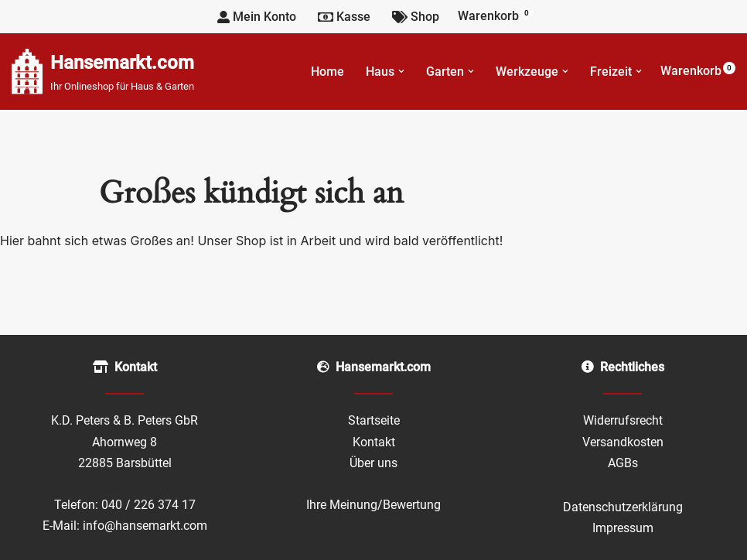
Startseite (374, 420)
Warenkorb (495, 15)
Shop (416, 17)
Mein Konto (257, 17)
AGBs (623, 463)
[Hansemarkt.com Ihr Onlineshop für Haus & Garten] (103, 72)
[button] (401, 71)
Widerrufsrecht (623, 420)
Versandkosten (623, 442)
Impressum (623, 528)
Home (327, 72)
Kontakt (374, 442)
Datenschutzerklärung (623, 507)
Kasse (344, 17)
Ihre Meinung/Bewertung (373, 505)
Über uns (373, 463)
